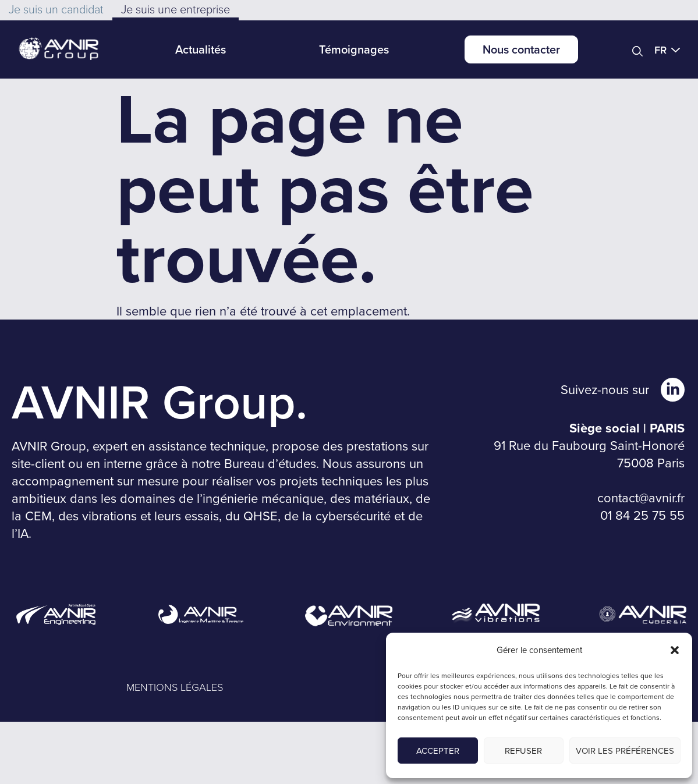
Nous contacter (521, 49)
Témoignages (354, 49)
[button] (675, 650)
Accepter (438, 751)
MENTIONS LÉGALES (175, 687)
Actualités (201, 49)
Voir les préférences (625, 751)
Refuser (523, 751)
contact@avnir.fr (641, 497)
